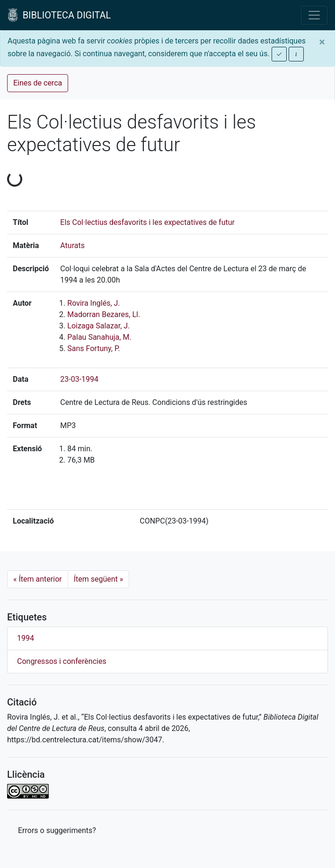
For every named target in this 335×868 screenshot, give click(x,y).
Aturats (72, 245)
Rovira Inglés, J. (93, 303)
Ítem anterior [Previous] (38, 579)
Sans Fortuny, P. (93, 348)
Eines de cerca (38, 83)
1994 (26, 638)
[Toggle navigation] (314, 15)
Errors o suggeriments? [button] (57, 830)
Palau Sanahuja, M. (99, 337)
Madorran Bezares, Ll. (104, 314)
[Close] (322, 42)
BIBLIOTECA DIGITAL (59, 15)
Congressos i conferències (62, 661)
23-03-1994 (79, 379)
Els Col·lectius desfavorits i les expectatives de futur (147, 222)
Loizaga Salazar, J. (98, 326)
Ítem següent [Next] (99, 579)
